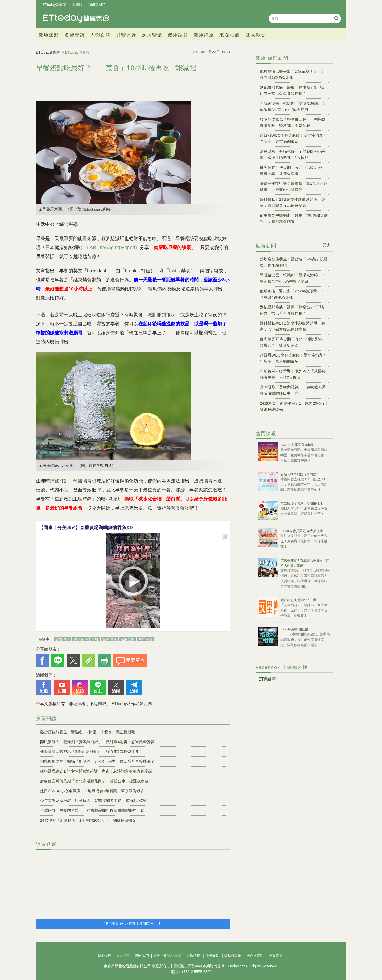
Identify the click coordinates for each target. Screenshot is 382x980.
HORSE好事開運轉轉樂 (297, 445)
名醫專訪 (75, 35)
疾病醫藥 (152, 35)
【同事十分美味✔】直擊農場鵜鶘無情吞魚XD (86, 528)
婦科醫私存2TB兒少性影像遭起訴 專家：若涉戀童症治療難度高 (96, 771)
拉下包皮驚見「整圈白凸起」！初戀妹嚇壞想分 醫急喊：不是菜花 (293, 122)
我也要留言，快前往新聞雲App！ (133, 924)
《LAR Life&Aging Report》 (111, 248)
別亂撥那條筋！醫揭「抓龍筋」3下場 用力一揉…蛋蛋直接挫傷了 (97, 761)
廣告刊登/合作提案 (167, 956)
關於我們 (142, 956)
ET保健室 (267, 679)
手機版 (77, 5)
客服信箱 (193, 956)
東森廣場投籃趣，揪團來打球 (301, 503)
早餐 (95, 639)
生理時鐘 (146, 639)
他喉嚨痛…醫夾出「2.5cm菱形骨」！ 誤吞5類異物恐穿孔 (90, 751)
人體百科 (101, 35)
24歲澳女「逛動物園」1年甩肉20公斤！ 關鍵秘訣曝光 (88, 820)
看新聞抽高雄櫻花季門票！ (300, 474)
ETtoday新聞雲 (55, 5)
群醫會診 (126, 35)
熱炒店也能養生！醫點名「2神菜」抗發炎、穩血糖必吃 (88, 732)
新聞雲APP (97, 5)
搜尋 (336, 18)
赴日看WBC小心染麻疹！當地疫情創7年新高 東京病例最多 (92, 791)
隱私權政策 (233, 956)
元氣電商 (127, 639)
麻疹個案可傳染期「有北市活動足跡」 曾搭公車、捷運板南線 (94, 781)
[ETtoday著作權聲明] (129, 704)
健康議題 (178, 35)
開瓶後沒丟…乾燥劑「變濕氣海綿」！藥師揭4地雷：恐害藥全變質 (97, 742)
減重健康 (110, 639)
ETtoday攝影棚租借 (294, 629)
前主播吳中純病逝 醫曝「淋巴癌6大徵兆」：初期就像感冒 (294, 218)
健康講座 (204, 35)
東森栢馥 (230, 35)
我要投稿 (104, 956)
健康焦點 (49, 35)
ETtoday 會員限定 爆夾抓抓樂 (302, 531)
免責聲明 (276, 956)
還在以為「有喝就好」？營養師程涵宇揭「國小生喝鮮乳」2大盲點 (293, 154)
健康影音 (256, 35)
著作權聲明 (255, 956)
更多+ (328, 245)
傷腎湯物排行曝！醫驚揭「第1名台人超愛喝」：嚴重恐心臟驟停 (294, 186)
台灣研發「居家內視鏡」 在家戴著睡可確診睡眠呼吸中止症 (92, 810)
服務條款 (212, 956)
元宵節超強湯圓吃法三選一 (300, 600)
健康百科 (81, 639)
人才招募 (123, 956)
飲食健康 (63, 639)
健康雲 (76, 18)
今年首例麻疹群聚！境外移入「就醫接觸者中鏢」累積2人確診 (93, 801)
